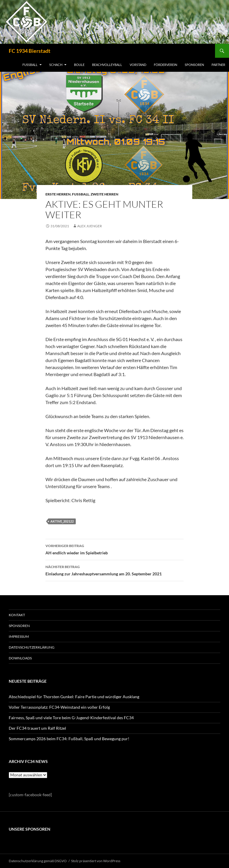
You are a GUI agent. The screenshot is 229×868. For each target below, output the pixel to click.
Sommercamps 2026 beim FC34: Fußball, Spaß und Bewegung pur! (69, 739)
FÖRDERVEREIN (165, 65)
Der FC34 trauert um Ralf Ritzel (37, 728)
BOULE (79, 65)
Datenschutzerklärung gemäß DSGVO (38, 861)
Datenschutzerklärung (32, 647)
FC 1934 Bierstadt (30, 51)
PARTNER (218, 65)
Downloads (20, 658)
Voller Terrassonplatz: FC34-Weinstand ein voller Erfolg (59, 707)
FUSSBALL (30, 65)
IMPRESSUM (19, 636)
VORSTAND (138, 65)
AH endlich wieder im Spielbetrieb (115, 549)
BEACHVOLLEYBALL (107, 65)
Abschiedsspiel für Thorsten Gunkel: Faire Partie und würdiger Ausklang (74, 697)
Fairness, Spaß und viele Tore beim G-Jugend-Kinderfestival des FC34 (71, 718)
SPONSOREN (194, 65)
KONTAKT (17, 615)
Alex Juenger (90, 226)
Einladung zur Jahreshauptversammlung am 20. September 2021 (115, 570)
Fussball (81, 194)
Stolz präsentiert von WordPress (96, 861)
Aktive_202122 (62, 521)
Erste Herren (58, 194)
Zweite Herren (104, 194)
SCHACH (56, 65)
